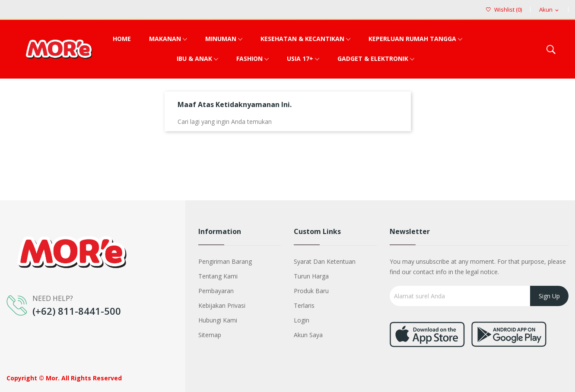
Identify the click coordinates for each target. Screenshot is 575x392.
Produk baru (311, 291)
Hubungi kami (218, 320)
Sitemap (210, 335)
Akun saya (308, 335)
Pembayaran (216, 291)
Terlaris (304, 305)
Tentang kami (218, 276)
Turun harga (311, 276)
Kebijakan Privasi (222, 305)
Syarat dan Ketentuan (325, 261)
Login (302, 320)
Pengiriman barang (225, 261)
